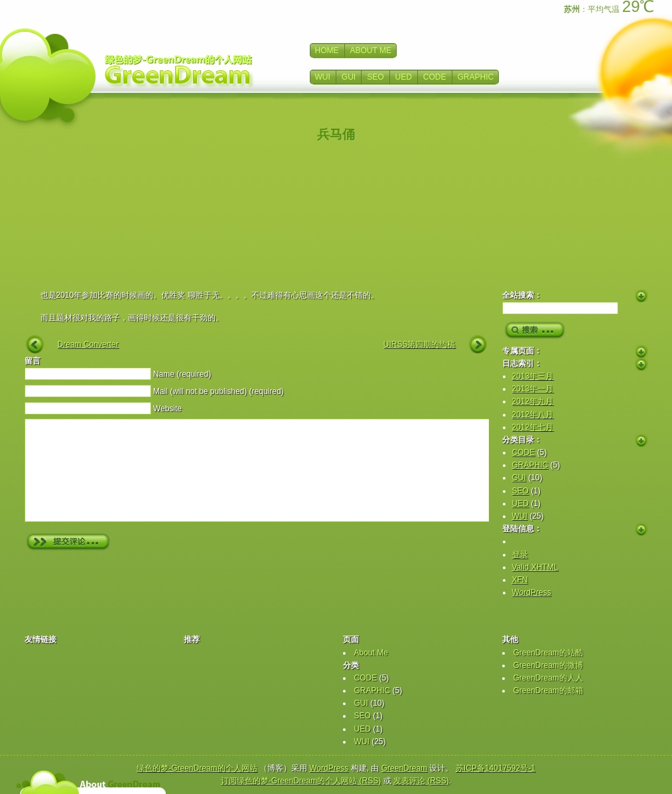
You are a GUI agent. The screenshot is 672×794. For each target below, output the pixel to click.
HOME (327, 50)
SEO (375, 77)
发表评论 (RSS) (421, 781)
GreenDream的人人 (548, 678)
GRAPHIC (476, 77)
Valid (535, 567)
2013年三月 (533, 376)
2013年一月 (533, 389)
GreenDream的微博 (548, 665)
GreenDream (404, 768)
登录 (520, 555)
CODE (435, 77)
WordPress (532, 592)
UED (404, 77)
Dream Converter (88, 344)
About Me (371, 653)
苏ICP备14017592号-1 (496, 768)
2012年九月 (533, 401)
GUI (349, 77)
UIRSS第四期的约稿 (420, 344)
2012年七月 (533, 427)
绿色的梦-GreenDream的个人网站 (197, 768)
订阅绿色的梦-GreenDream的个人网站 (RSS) (301, 781)
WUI (323, 77)
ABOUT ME (371, 50)
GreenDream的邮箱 (548, 691)
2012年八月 (533, 415)
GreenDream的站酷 (548, 653)
